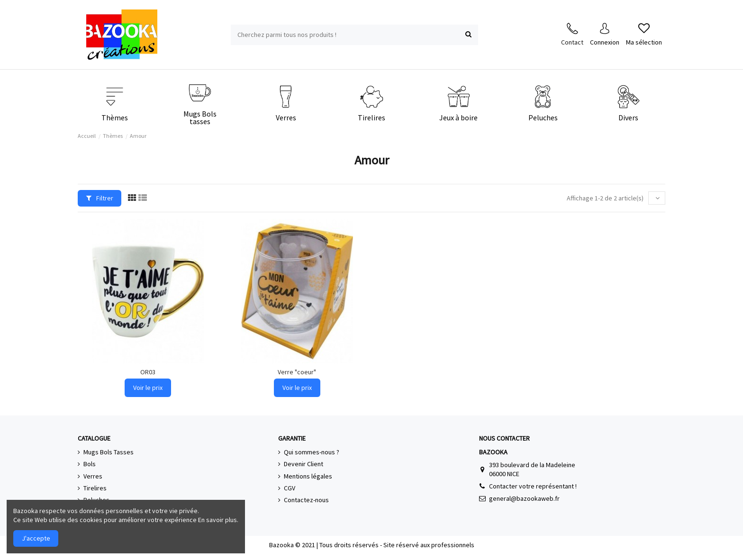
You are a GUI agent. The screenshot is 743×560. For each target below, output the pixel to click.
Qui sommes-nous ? (312, 452)
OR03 (148, 372)
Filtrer (100, 198)
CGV (290, 488)
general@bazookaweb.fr (524, 498)
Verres (93, 476)
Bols (90, 464)
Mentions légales (308, 476)
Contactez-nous (306, 500)
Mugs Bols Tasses (109, 452)
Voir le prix (148, 388)
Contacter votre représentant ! (533, 486)
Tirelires (95, 488)
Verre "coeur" (297, 372)
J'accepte (36, 538)
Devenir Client (304, 464)
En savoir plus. (218, 520)
